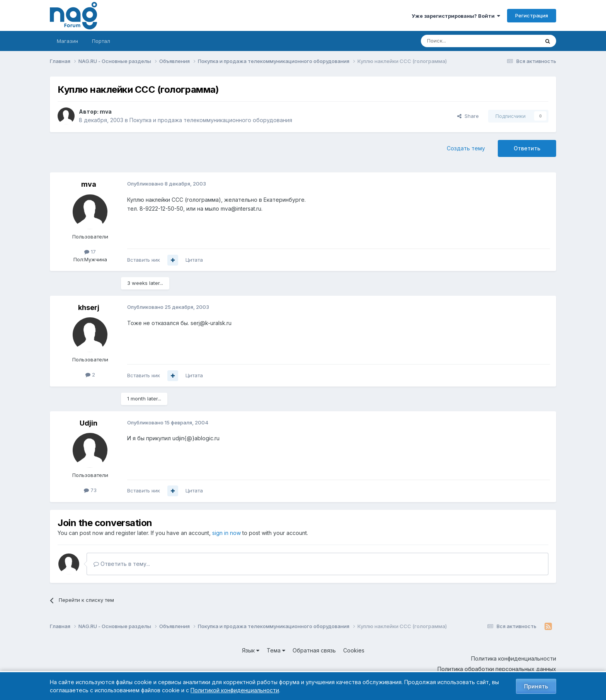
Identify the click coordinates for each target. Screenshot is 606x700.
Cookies (354, 650)
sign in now (226, 533)
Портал (101, 41)
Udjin (89, 423)
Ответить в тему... (122, 564)
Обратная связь (314, 650)
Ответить (527, 148)
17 (90, 252)
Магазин (67, 41)
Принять (536, 686)
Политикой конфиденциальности (235, 690)
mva (106, 112)
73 (90, 490)
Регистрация (532, 15)
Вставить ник (144, 260)
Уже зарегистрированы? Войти (456, 16)
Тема (276, 650)
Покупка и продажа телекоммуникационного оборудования (211, 120)
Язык (251, 650)
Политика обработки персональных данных (497, 669)
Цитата (194, 260)
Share (468, 116)
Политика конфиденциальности (514, 658)
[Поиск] (459, 41)
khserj (89, 307)
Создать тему (466, 148)
